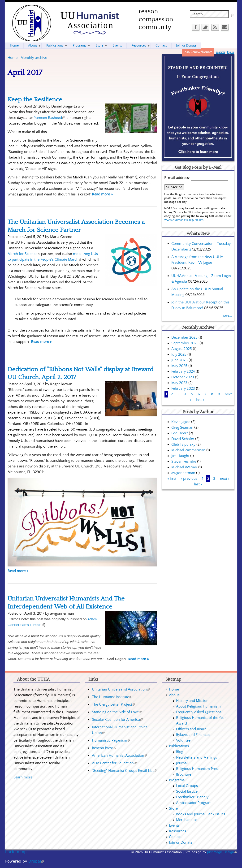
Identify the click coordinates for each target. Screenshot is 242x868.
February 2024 (183, 371)
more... (226, 315)
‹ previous (189, 479)
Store (99, 46)
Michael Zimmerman (188, 450)
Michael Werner (184, 467)
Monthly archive (34, 58)
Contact (161, 46)
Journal (182, 763)
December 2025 (184, 337)
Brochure (184, 774)
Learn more (23, 777)
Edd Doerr (180, 433)
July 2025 (179, 354)
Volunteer (184, 740)
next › (225, 479)
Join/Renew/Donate (198, 52)
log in (231, 52)
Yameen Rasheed (49, 118)
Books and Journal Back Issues (201, 814)
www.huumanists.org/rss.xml (184, 220)
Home (13, 58)
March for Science (24, 254)
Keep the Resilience (35, 99)
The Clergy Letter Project (113, 704)
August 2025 (182, 349)
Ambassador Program (194, 803)
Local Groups (187, 786)
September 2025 (185, 343)
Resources (139, 46)
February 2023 (183, 389)
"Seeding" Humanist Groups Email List (124, 771)
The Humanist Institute (112, 697)
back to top (16, 852)
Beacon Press (104, 748)
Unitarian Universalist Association (121, 689)
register (220, 52)
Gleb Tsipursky (183, 445)
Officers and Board (191, 729)
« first (172, 479)
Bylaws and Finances (193, 735)
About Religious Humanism (198, 706)
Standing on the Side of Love (117, 712)
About (32, 46)
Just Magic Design (222, 852)
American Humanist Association (119, 756)
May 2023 (179, 383)
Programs (80, 46)
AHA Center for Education (114, 763)
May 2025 (179, 366)
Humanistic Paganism (111, 740)
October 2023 (183, 377)
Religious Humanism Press (198, 769)
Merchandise (187, 820)
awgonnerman (183, 473)
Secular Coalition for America (117, 720)
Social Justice (187, 791)
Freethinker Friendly (192, 797)
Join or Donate (186, 46)
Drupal (36, 861)
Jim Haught (180, 456)
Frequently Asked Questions (199, 712)
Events (117, 46)
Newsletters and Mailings (197, 757)
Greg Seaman (182, 428)
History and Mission (192, 701)
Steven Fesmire (184, 462)
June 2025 (179, 360)
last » (200, 400)
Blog (180, 752)
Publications (55, 46)
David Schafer (183, 439)
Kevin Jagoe (181, 422)
